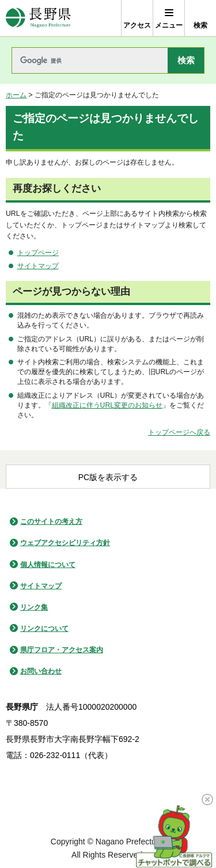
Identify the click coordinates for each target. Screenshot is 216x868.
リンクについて (44, 629)
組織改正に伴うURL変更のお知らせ (107, 405)
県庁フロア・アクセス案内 (62, 650)
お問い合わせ (41, 671)
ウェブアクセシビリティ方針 (65, 543)
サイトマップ (38, 266)
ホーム (16, 95)
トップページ (38, 253)
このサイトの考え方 (51, 521)
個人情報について (48, 565)
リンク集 (34, 607)
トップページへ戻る (179, 432)
